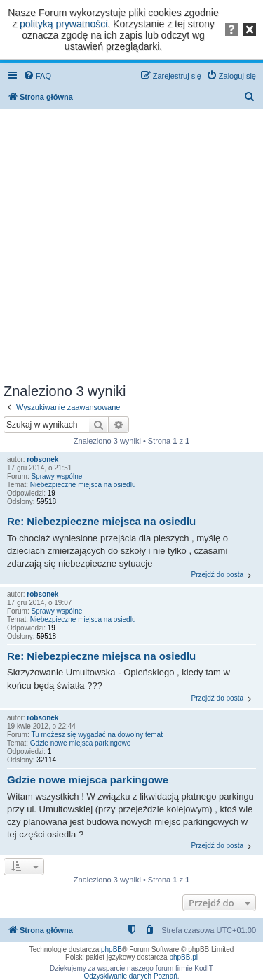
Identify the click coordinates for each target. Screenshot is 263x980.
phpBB (112, 949)
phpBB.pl (183, 957)
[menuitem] (37, 76)
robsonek (42, 459)
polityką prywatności (63, 24)
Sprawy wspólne (56, 476)
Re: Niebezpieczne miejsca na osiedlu (101, 521)
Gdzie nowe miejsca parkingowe (80, 743)
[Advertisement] (131, 243)
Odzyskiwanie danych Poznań (130, 976)
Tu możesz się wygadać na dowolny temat (97, 735)
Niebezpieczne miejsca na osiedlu (83, 485)
